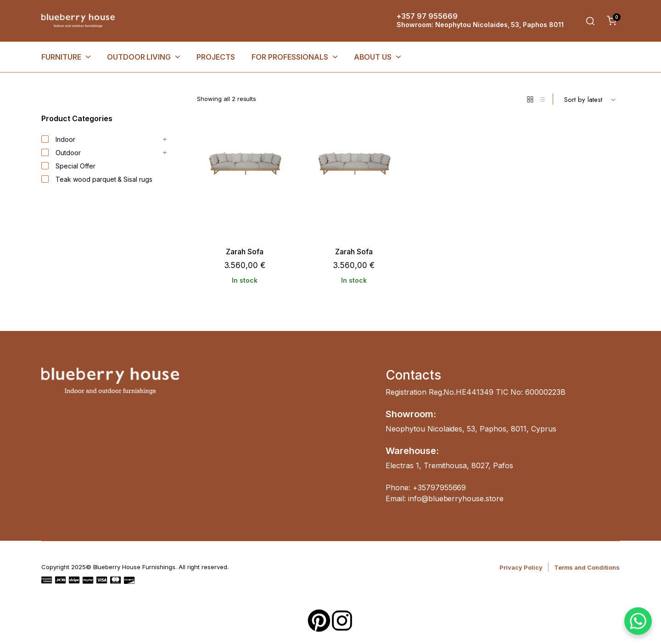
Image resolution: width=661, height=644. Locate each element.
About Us (373, 57)
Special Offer (68, 166)
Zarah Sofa (245, 252)
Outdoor (61, 153)
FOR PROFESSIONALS (290, 57)
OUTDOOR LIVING (139, 57)
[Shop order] (590, 99)
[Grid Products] (530, 99)
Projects (216, 57)
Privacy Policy (521, 567)
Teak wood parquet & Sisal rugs (97, 179)
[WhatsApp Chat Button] (638, 621)
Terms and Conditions (587, 567)
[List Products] (542, 99)
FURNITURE (61, 57)
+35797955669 (440, 487)
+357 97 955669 (427, 16)
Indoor (58, 140)
